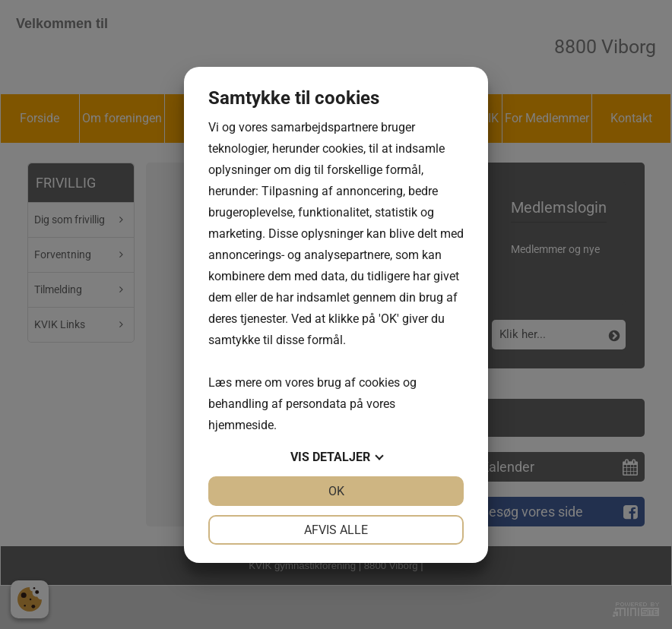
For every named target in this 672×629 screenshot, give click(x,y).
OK (336, 491)
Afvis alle (336, 530)
